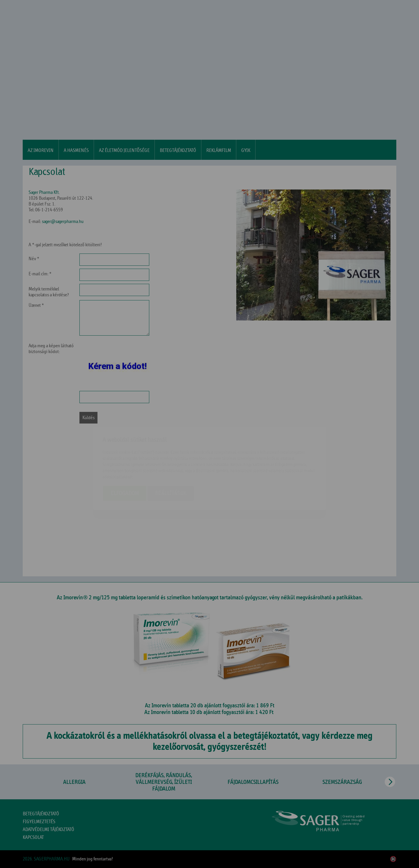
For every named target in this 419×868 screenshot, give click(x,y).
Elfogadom (125, 459)
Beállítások (171, 459)
